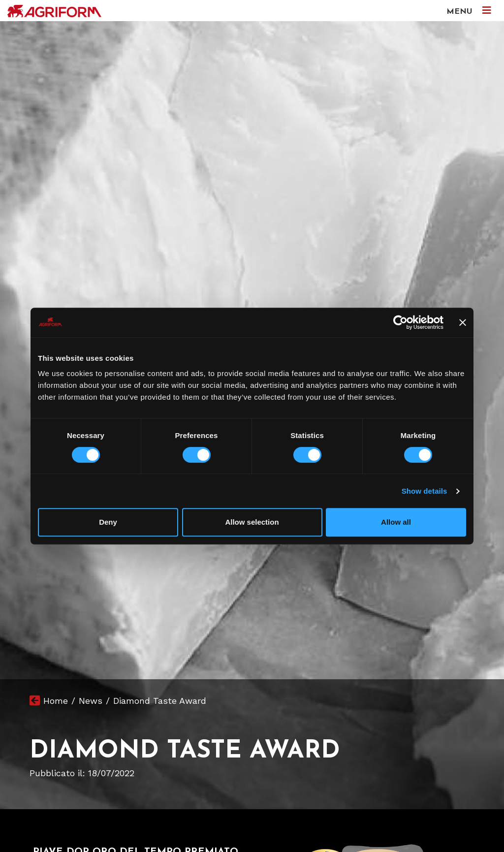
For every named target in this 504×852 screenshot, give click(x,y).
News (91, 701)
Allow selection (252, 522)
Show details (425, 491)
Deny (108, 522)
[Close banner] (463, 322)
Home (56, 701)
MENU (469, 11)
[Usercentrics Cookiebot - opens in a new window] (400, 322)
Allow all (396, 522)
